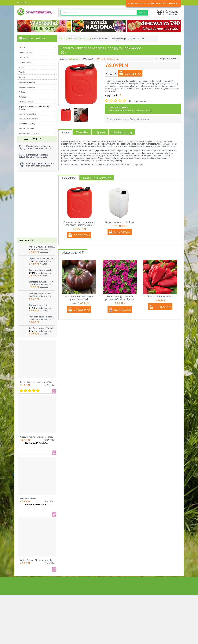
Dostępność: (65, 59)
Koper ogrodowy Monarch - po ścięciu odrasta (42, 270)
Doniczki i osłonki (25, 62)
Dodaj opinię (122, 132)
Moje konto (23, 3)
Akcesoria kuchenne (26, 129)
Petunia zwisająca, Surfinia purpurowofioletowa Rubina (120, 298)
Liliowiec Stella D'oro (38, 305)
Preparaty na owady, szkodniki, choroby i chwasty (34, 108)
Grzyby (21, 67)
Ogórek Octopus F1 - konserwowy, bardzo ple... (40, 560)
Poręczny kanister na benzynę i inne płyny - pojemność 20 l (79, 223)
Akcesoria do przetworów (29, 134)
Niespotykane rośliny (27, 124)
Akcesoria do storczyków (28, 119)
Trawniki (22, 72)
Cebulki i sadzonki (26, 53)
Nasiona (22, 48)
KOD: (85, 59)
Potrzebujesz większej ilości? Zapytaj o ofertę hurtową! (128, 119)
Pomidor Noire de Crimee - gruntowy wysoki (79, 298)
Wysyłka (82, 132)
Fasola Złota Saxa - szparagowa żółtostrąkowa (40, 382)
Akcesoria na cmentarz (27, 114)
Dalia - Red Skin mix (29, 498)
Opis (66, 132)
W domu (78, 38)
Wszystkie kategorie (32, 38)
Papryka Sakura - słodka (160, 296)
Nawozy (22, 77)
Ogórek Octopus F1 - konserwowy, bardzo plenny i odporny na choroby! (42, 247)
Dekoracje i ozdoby (26, 102)
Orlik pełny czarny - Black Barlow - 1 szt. (42, 317)
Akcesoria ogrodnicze (27, 82)
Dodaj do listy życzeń (166, 59)
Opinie (101, 132)
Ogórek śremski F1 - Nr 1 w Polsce (42, 258)
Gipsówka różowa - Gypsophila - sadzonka (42, 328)
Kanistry (88, 38)
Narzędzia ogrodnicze (27, 87)
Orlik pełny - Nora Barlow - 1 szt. (42, 293)
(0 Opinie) (101, 59)
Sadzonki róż (23, 57)
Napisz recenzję (113, 59)
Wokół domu (24, 97)
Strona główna (66, 38)
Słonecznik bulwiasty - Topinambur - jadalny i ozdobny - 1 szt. (42, 282)
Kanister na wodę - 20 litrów (120, 222)
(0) (130, 101)
